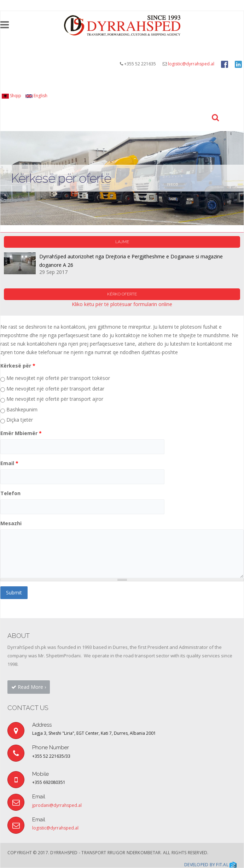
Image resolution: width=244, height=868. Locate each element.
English (36, 96)
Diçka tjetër (20, 420)
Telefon (10, 493)
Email (9, 463)
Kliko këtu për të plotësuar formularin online (122, 304)
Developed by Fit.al (210, 865)
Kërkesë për (18, 366)
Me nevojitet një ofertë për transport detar (55, 389)
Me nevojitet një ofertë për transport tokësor (58, 378)
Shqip (11, 96)
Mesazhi (11, 523)
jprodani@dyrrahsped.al (57, 805)
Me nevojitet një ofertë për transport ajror (55, 399)
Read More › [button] (29, 687)
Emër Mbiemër (21, 433)
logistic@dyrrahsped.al (191, 64)
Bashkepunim (22, 409)
